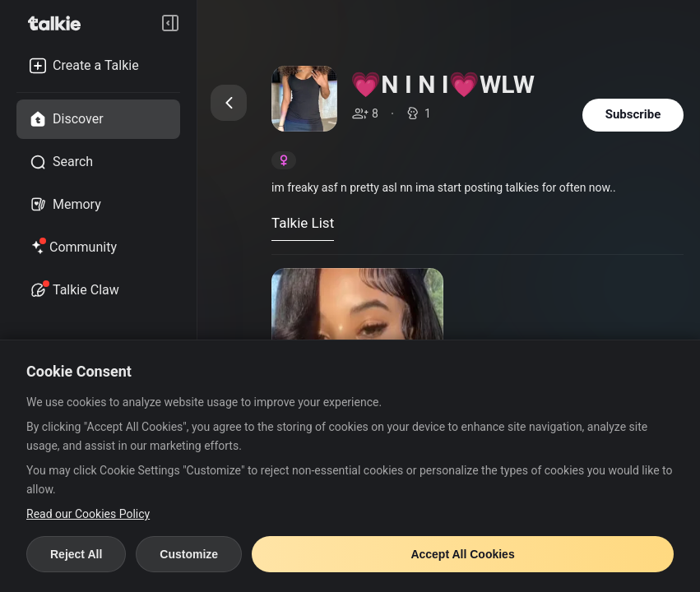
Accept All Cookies (462, 554)
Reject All (76, 554)
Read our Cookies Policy (88, 514)
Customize (189, 554)
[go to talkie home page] (59, 23)
